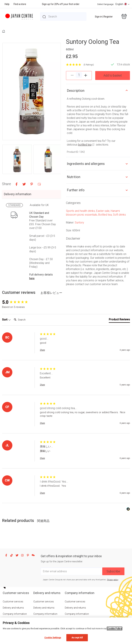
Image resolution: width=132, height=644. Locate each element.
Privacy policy (113, 580)
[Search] (26, 320)
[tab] (119, 320)
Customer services (13, 602)
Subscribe (113, 571)
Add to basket (113, 75)
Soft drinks (119, 215)
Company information (15, 614)
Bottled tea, (106, 215)
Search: (12, 316)
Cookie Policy (115, 629)
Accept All (77, 638)
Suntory (79, 223)
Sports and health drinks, (81, 211)
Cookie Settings (53, 638)
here (32, 278)
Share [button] (42, 350)
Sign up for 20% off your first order (61, 4)
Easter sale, (103, 211)
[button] (17, 159)
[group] (20, 302)
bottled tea (85, 145)
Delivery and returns (13, 608)
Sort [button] (6, 320)
